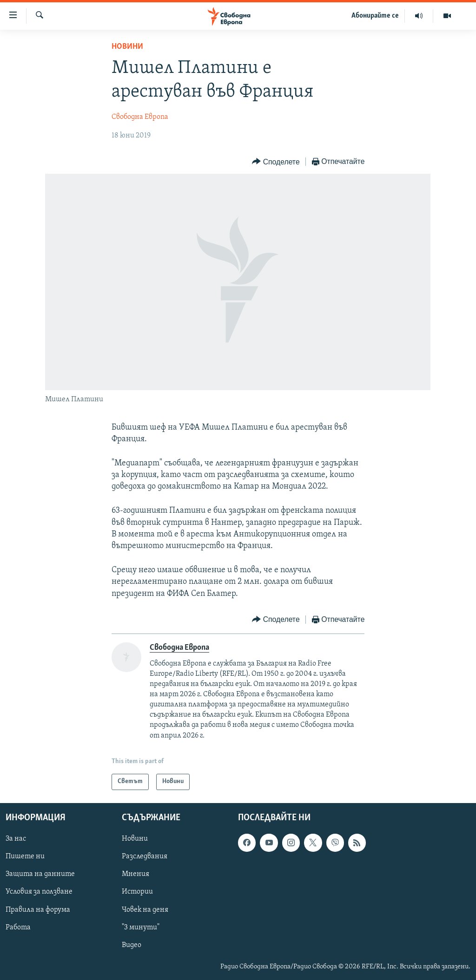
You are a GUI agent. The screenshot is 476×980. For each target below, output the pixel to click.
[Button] (276, 162)
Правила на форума (38, 909)
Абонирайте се (375, 16)
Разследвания (145, 856)
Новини (127, 47)
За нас (16, 839)
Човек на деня (145, 909)
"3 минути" (141, 927)
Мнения (136, 874)
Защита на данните (40, 874)
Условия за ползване (39, 892)
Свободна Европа (140, 117)
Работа (18, 927)
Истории (137, 892)
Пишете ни (25, 856)
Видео (132, 945)
